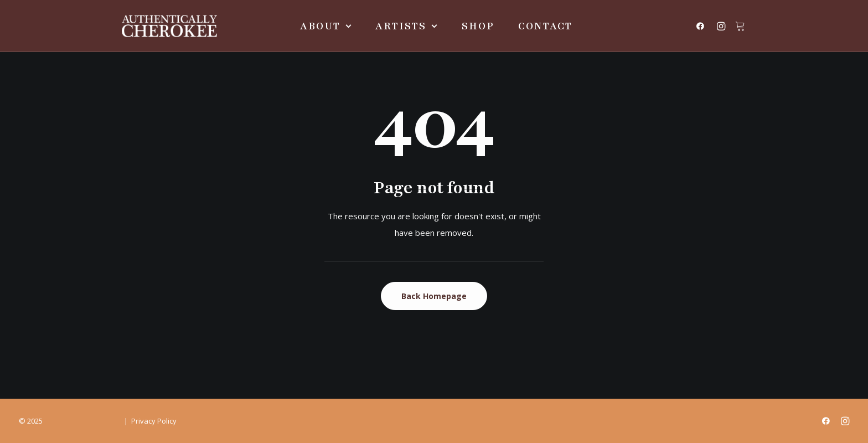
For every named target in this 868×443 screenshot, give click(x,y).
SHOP (478, 26)
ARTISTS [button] (407, 26)
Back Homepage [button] (434, 296)
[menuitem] (326, 26)
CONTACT (545, 26)
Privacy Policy (154, 421)
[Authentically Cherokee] (169, 26)
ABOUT (326, 26)
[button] (703, 26)
